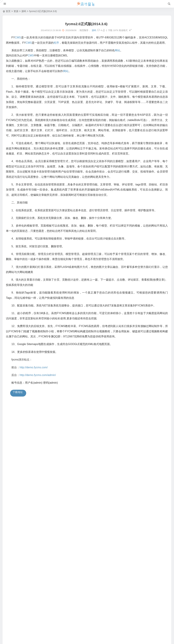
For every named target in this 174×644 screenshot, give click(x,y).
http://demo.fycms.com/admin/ (39, 381)
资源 (16, 11)
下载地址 (18, 398)
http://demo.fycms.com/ (35, 373)
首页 (8, 11)
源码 (24, 11)
